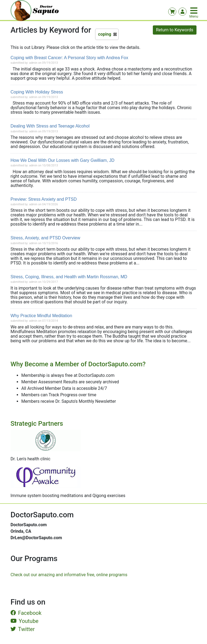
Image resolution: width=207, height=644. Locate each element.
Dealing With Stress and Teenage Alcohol (50, 126)
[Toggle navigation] (194, 11)
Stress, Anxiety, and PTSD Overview (45, 238)
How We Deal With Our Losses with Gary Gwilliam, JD (63, 160)
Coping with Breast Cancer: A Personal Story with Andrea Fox (69, 58)
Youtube (25, 621)
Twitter (23, 629)
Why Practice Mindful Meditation (41, 316)
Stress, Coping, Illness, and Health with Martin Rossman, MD (69, 277)
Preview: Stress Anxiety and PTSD (44, 199)
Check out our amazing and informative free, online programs (69, 575)
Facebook (26, 613)
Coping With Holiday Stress (37, 92)
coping (105, 34)
